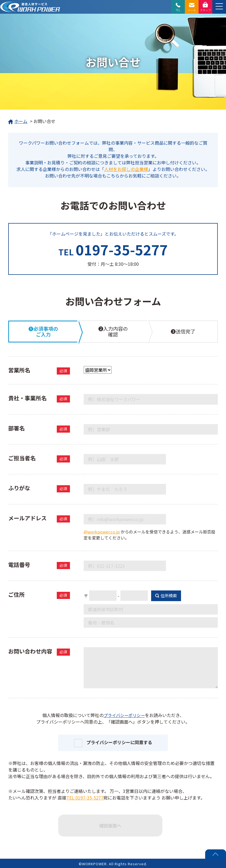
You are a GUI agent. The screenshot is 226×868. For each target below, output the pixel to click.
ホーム (18, 122)
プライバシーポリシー (124, 715)
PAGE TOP (216, 854)
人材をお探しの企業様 (126, 169)
